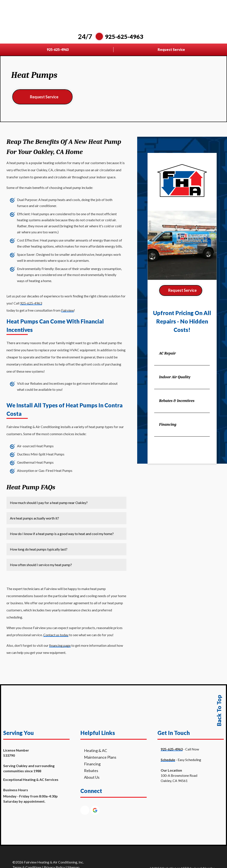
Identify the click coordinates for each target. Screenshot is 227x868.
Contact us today (56, 635)
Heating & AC (96, 750)
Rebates (91, 771)
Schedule (168, 760)
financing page (60, 645)
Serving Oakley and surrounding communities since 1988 (29, 768)
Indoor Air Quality (175, 377)
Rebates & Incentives (177, 401)
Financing (168, 425)
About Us (92, 777)
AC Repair (167, 353)
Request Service (44, 97)
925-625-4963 (31, 303)
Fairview (68, 310)
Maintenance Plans (100, 757)
